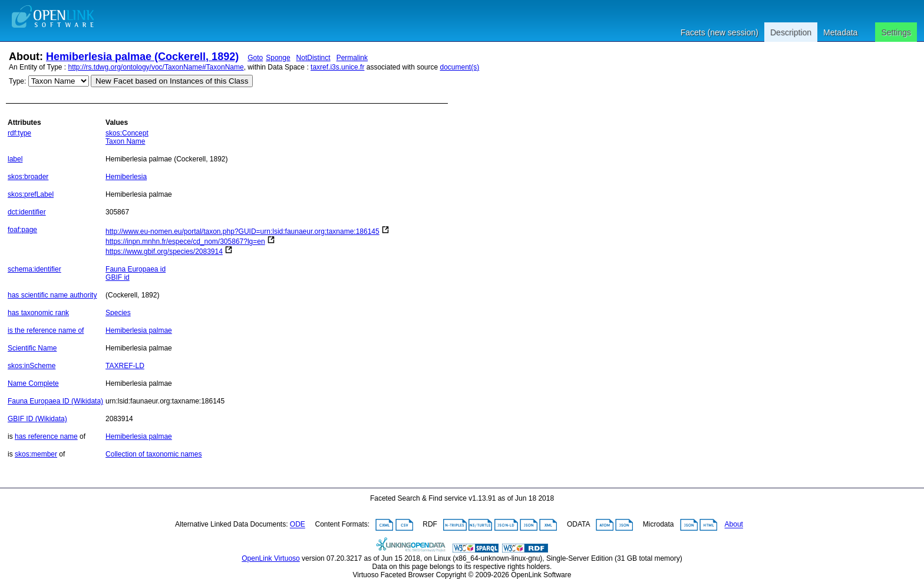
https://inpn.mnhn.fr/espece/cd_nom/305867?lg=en (185, 241)
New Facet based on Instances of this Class (172, 81)
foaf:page (22, 230)
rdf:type (19, 133)
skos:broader (28, 177)
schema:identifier (34, 269)
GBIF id (118, 277)
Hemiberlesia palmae (139, 330)
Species (118, 313)
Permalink (352, 58)
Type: (17, 81)
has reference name (46, 436)
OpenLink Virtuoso (271, 558)
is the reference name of (46, 330)
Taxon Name (125, 141)
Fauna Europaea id (136, 269)
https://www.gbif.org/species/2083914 (164, 252)
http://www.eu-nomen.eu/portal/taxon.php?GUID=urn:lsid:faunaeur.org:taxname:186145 (242, 231)
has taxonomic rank (38, 313)
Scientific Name (32, 348)
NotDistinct (313, 58)
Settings (896, 32)
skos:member (36, 454)
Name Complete (33, 383)
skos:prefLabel (31, 194)
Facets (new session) (720, 32)
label (15, 159)
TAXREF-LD (125, 366)
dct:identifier (27, 212)
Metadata (840, 32)
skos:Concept (127, 133)
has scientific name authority (52, 295)
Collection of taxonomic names (154, 454)
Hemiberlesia (126, 177)
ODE (298, 525)
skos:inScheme (32, 366)
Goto (255, 58)
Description (791, 32)
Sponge (278, 58)
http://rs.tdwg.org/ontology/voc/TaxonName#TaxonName (156, 67)
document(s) (459, 67)
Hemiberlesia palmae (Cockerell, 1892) (142, 57)
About (734, 525)
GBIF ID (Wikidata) (37, 419)
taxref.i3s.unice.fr (337, 67)
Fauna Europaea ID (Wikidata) (55, 401)
